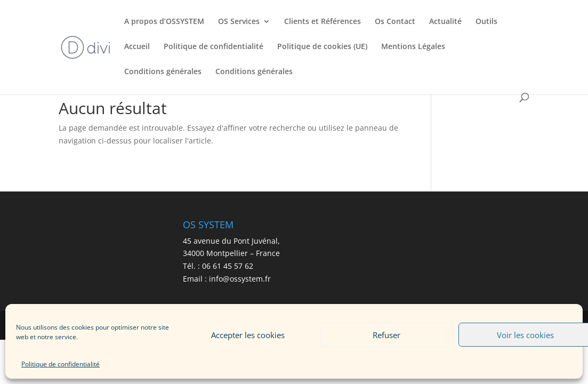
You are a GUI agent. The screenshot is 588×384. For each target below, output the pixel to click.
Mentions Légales (413, 47)
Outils (486, 22)
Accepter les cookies (248, 335)
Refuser (386, 335)
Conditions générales (163, 72)
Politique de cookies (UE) (322, 47)
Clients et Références (323, 22)
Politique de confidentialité (61, 364)
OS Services (239, 22)
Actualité (445, 22)
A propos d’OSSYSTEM (164, 22)
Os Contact (395, 22)
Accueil (137, 47)
